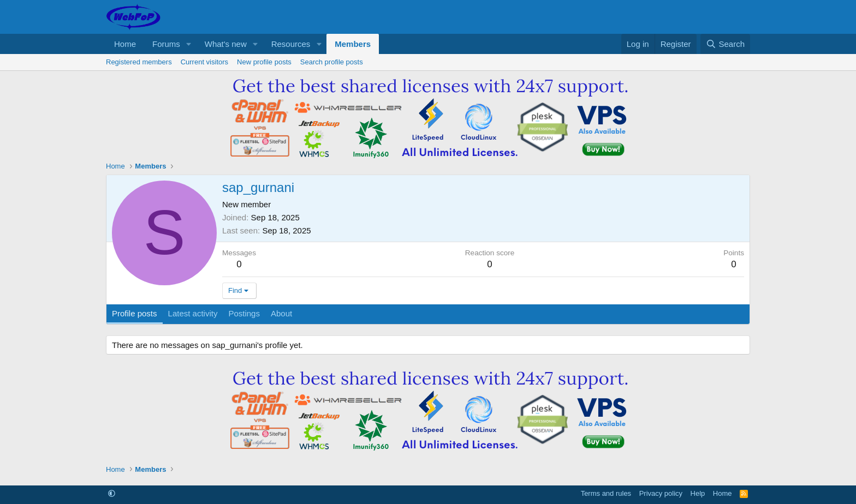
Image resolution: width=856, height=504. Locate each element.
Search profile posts (332, 62)
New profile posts (264, 62)
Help (698, 493)
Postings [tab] (244, 313)
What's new (226, 44)
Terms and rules (606, 493)
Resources (291, 44)
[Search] (725, 44)
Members (353, 44)
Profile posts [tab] (135, 313)
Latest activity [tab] (193, 313)
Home (125, 44)
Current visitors (204, 62)
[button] (189, 44)
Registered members (139, 62)
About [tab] (281, 313)
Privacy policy (661, 493)
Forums (166, 44)
